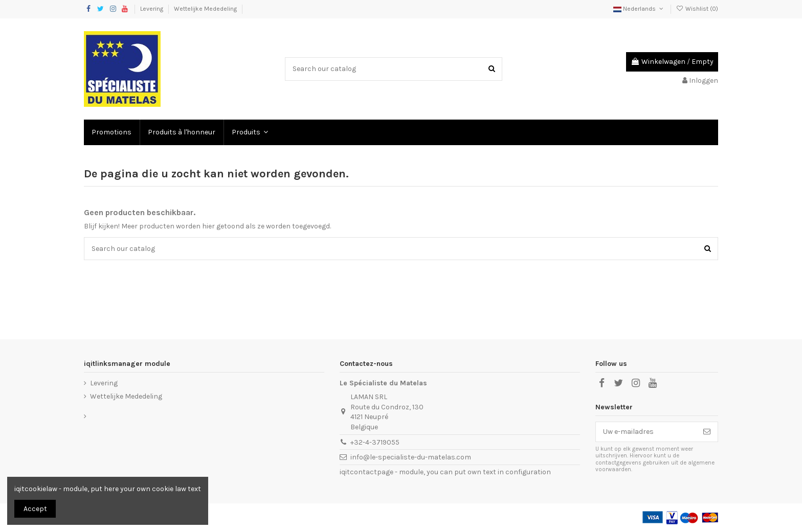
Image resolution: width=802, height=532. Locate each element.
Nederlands (639, 9)
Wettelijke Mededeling (206, 9)
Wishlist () (697, 9)
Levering (152, 9)
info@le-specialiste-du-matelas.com (411, 457)
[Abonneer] (707, 432)
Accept (35, 509)
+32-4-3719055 (375, 442)
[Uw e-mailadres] (646, 432)
